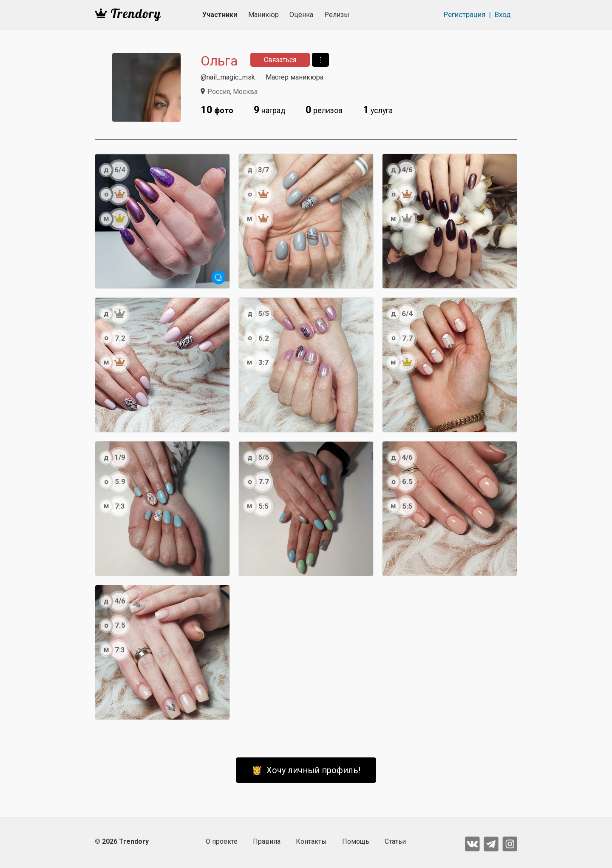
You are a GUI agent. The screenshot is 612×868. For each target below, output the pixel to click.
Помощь (356, 841)
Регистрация (465, 14)
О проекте (222, 841)
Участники (220, 15)
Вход (503, 14)
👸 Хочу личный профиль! (306, 770)
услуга (378, 110)
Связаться (280, 60)
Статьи (395, 841)
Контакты (311, 841)
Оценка (301, 15)
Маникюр (263, 15)
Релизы (337, 15)
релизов (324, 110)
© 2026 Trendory (122, 841)
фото (217, 110)
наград (269, 110)
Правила (267, 841)
